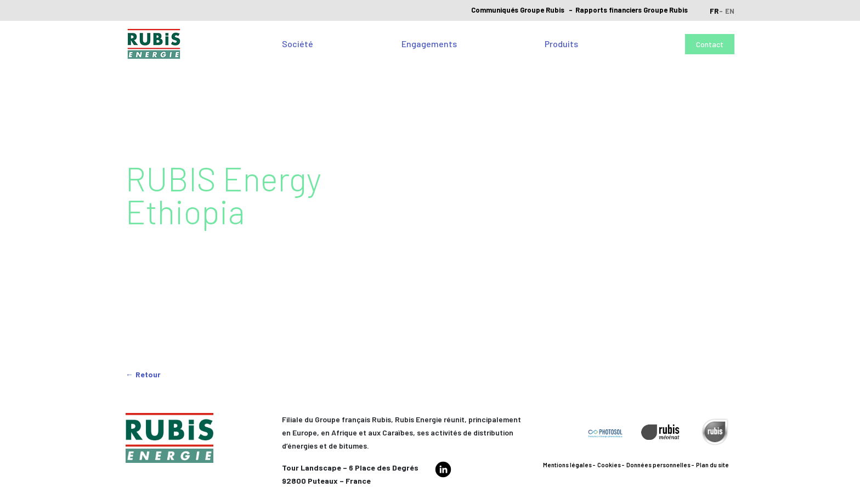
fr (714, 11)
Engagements (429, 44)
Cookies (609, 465)
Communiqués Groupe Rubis (518, 10)
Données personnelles (658, 465)
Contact (710, 44)
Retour (148, 374)
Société (298, 44)
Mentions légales (567, 465)
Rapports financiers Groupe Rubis (632, 10)
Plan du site (712, 465)
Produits (561, 44)
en (730, 11)
